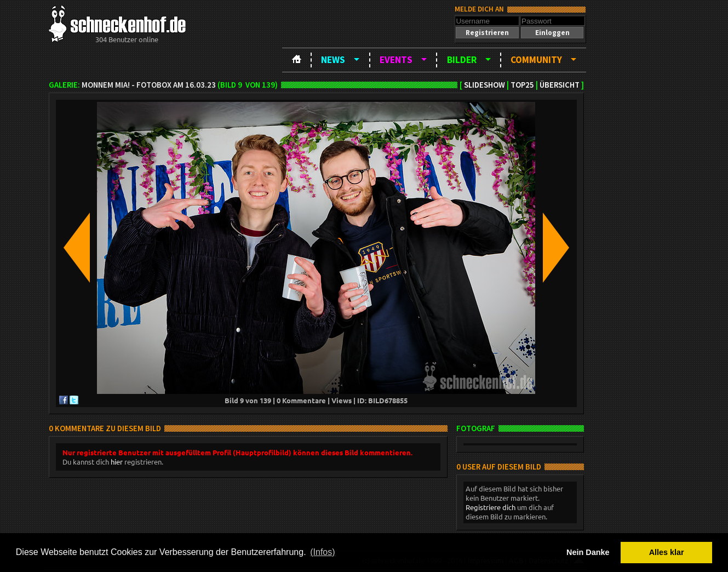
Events (396, 60)
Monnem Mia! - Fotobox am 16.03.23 (149, 85)
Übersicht (560, 85)
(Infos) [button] (322, 552)
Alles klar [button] (667, 552)
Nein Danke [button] (588, 552)
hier (117, 462)
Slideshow (485, 85)
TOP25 (522, 85)
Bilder (462, 60)
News (333, 60)
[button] (487, 33)
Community (536, 60)
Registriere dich (491, 507)
